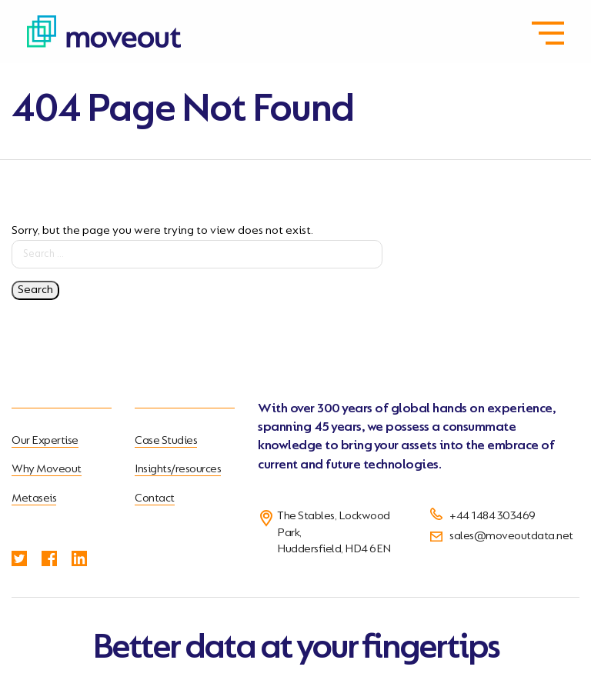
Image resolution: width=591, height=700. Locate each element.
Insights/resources (178, 469)
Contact (155, 498)
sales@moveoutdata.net (511, 536)
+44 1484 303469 (492, 516)
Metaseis (34, 498)
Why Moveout (47, 469)
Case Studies (166, 441)
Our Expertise (45, 441)
